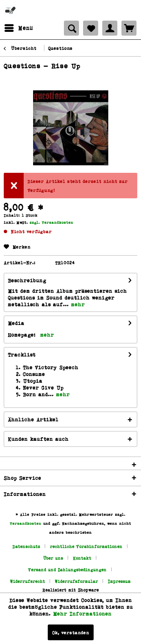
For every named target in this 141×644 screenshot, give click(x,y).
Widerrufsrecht (28, 581)
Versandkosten (26, 523)
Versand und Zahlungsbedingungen (67, 570)
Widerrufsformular (77, 581)
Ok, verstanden (71, 632)
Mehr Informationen (82, 613)
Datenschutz (26, 546)
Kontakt (82, 558)
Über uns (53, 558)
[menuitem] (18, 28)
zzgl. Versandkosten (52, 222)
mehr (77, 304)
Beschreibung (27, 280)
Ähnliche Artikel (33, 419)
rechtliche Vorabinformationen (86, 546)
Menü (19, 27)
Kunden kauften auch (38, 439)
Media (16, 323)
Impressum (119, 581)
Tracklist (22, 354)
